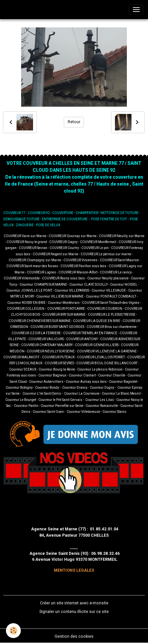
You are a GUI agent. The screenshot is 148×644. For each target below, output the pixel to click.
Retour (74, 122)
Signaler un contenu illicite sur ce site (74, 612)
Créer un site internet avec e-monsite (74, 603)
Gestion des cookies (74, 636)
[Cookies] (13, 631)
